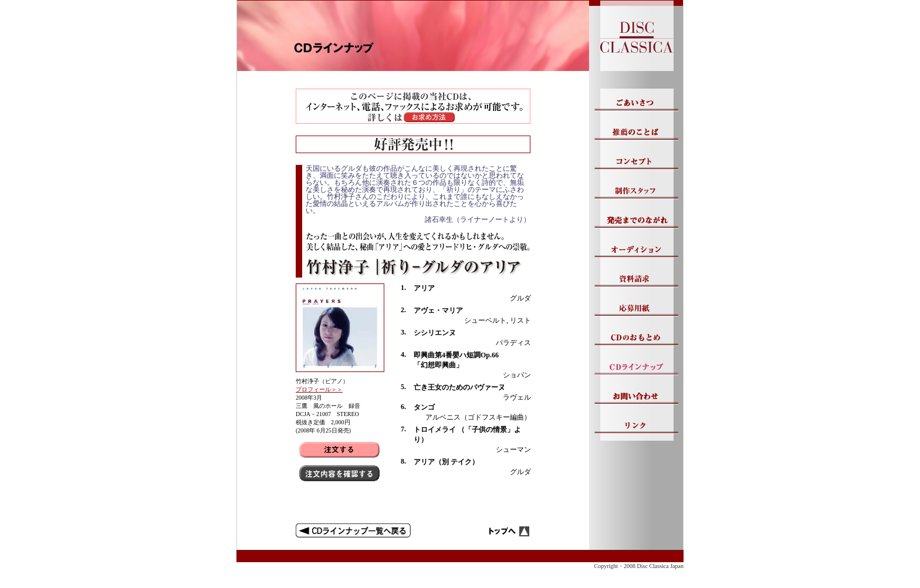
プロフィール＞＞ (319, 389)
